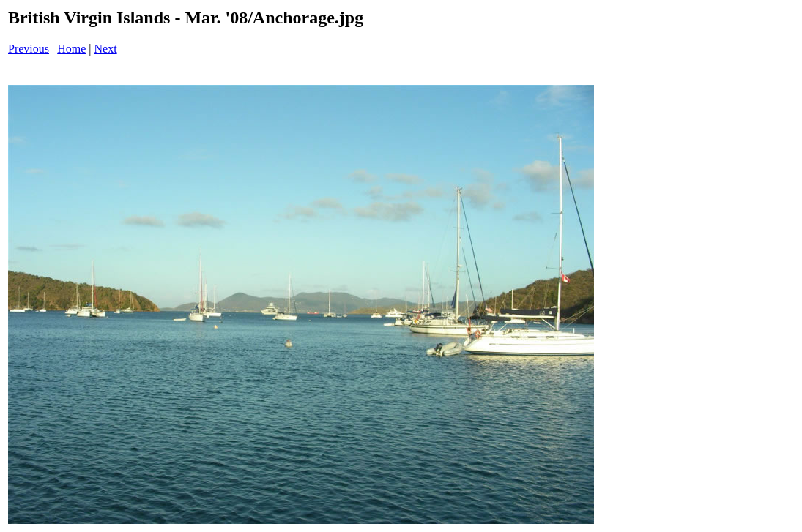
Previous (29, 49)
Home (71, 49)
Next (106, 49)
